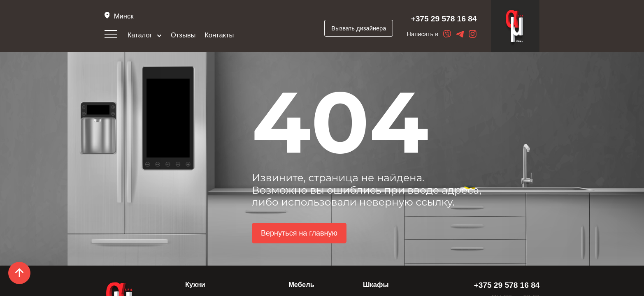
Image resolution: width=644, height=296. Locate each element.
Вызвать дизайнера (359, 28)
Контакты (219, 35)
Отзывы (183, 35)
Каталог (145, 35)
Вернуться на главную (299, 233)
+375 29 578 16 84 (444, 19)
